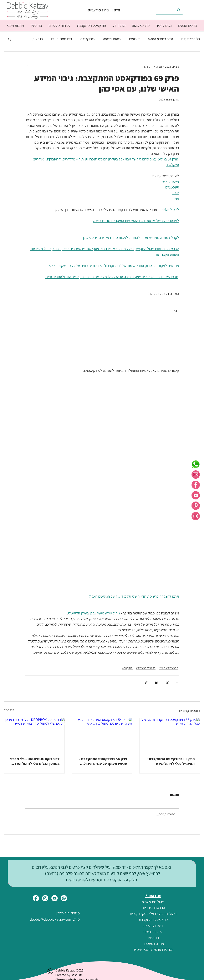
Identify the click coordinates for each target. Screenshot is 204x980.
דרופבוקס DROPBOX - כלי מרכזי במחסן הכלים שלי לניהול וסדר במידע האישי (35, 761)
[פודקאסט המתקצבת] (153, 920)
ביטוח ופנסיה (112, 39)
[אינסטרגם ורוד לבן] (196, 516)
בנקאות (38, 39)
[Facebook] (36, 898)
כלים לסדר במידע (146, 668)
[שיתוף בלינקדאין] (157, 682)
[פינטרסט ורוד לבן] (196, 506)
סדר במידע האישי (160, 39)
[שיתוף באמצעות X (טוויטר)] (167, 682)
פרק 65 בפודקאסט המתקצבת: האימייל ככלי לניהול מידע (171, 761)
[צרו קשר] (153, 938)
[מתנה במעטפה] (153, 944)
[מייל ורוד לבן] (196, 475)
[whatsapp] (196, 464)
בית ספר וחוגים (62, 39)
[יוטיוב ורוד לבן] (196, 495)
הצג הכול (9, 710)
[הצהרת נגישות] (153, 932)
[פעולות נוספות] (27, 67)
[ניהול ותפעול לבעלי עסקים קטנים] (153, 914)
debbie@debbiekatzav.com (51, 919)
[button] (164, 26)
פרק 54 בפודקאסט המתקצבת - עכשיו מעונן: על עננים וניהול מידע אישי (103, 761)
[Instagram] (45, 898)
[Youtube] (55, 898)
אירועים (134, 39)
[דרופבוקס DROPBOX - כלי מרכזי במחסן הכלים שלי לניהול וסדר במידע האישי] (34, 735)
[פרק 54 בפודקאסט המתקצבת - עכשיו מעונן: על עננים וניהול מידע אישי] (102, 735)
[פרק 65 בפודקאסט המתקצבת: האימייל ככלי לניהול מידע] (170, 735)
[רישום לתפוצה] (153, 926)
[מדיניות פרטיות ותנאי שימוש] (153, 949)
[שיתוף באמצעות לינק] (146, 682)
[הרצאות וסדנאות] (153, 908)
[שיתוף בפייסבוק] (177, 682)
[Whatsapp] (64, 898)
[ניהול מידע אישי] (153, 902)
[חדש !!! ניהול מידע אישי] (102, 10)
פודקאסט (127, 668)
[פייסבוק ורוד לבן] (196, 485)
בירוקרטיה (88, 39)
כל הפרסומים (191, 39)
